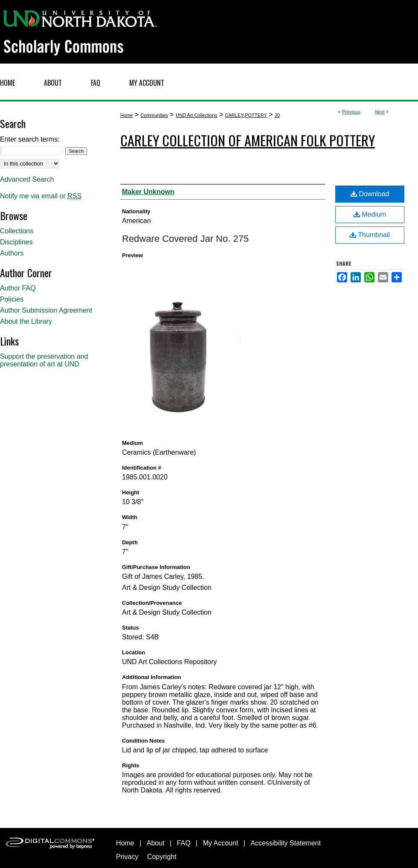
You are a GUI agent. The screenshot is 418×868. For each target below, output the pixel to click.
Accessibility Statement (286, 843)
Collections (17, 231)
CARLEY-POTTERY (246, 115)
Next (380, 112)
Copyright (162, 857)
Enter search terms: (30, 139)
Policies (12, 299)
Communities (154, 115)
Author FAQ (18, 288)
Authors (12, 253)
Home (126, 115)
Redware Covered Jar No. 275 (185, 239)
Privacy (127, 857)
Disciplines (16, 242)
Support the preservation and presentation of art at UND (44, 360)
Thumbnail (370, 235)
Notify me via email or (41, 196)
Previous (351, 112)
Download (370, 194)
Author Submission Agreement (46, 310)
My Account (221, 843)
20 (277, 115)
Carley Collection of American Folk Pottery (248, 140)
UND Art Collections (196, 115)
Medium (370, 214)
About (156, 843)
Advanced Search (27, 179)
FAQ (184, 843)
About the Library (26, 321)
